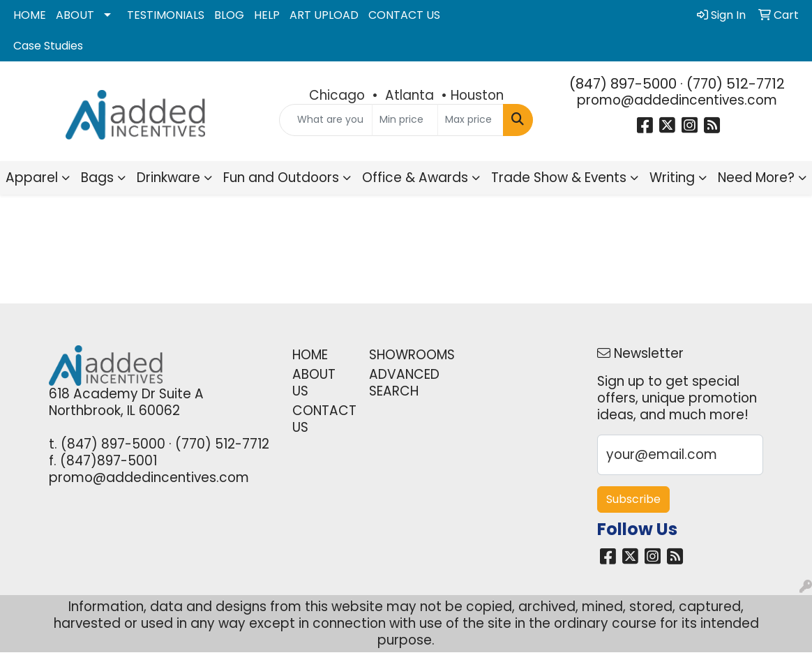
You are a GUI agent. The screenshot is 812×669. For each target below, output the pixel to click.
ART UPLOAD (324, 15)
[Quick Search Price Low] (405, 120)
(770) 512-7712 (736, 84)
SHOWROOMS (399, 355)
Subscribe (633, 499)
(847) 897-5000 (623, 84)
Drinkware (168, 178)
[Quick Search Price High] (471, 120)
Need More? (756, 178)
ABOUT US (314, 383)
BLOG (229, 15)
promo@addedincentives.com (677, 100)
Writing (672, 178)
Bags (97, 178)
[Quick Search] (326, 120)
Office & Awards (415, 178)
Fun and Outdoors (281, 178)
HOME (30, 15)
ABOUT (75, 15)
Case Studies (48, 46)
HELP (267, 15)
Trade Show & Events (559, 178)
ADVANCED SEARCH (399, 383)
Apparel (32, 178)
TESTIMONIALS (166, 15)
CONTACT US (404, 15)
